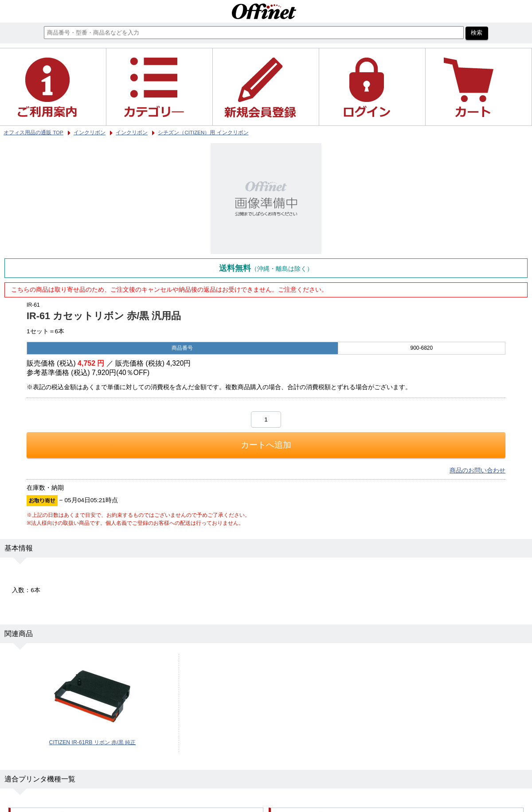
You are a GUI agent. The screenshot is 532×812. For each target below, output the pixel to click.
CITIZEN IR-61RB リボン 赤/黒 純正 (92, 742)
